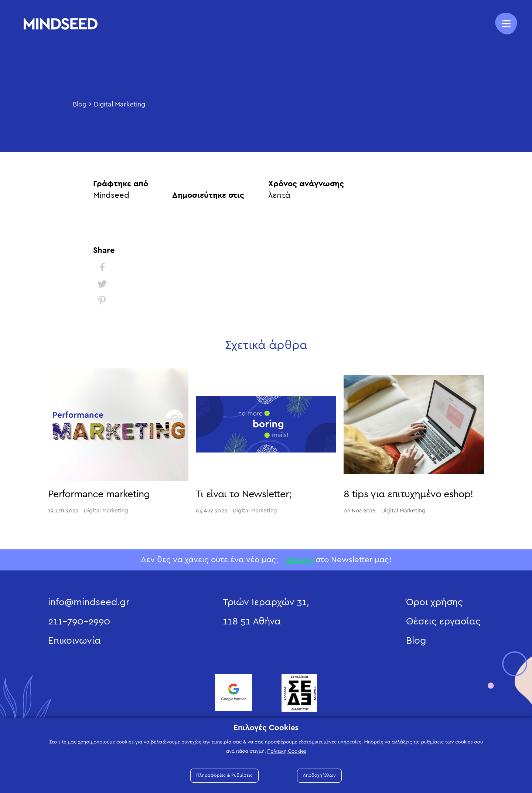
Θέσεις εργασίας (443, 621)
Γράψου (299, 560)
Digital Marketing (120, 105)
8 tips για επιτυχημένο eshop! (408, 494)
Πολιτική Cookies (287, 751)
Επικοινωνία (74, 641)
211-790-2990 (79, 621)
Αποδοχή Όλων (319, 775)
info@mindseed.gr (89, 602)
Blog (80, 105)
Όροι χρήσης (434, 602)
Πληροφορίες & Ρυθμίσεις (224, 775)
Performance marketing (99, 494)
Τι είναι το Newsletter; (243, 494)
